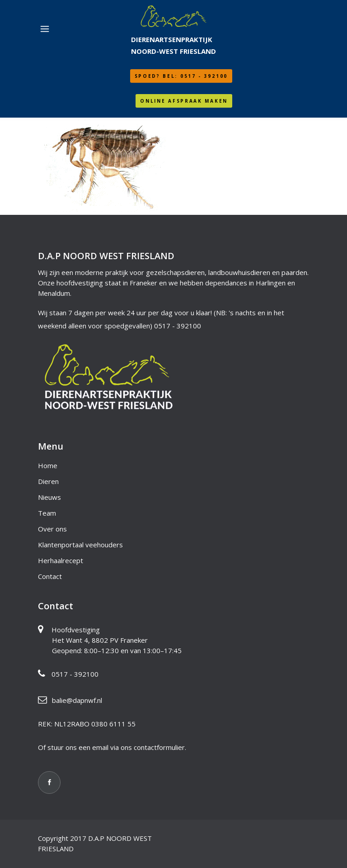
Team (47, 513)
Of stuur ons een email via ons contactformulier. (112, 747)
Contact (50, 576)
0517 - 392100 (178, 326)
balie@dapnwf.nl (77, 700)
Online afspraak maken (184, 101)
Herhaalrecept (61, 560)
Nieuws (49, 497)
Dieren (48, 481)
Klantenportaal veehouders (80, 545)
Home (48, 465)
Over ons (52, 529)
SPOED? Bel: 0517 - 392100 (181, 76)
